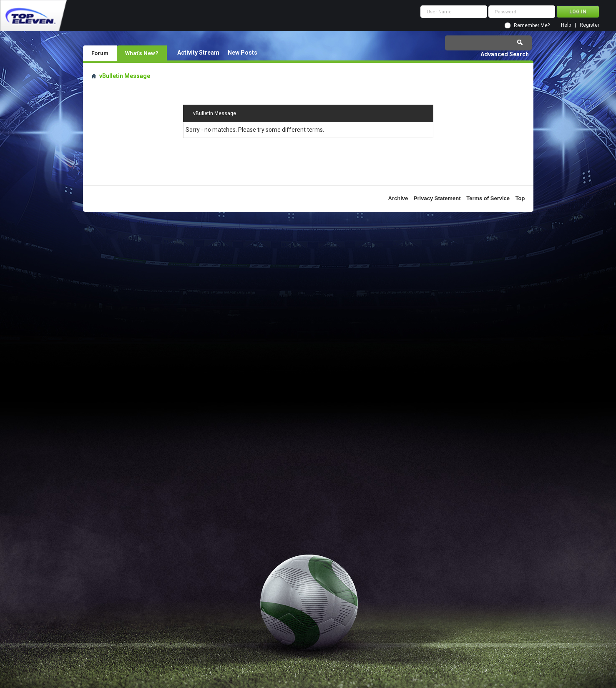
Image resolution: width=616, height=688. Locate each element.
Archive (398, 198)
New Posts (243, 53)
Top (520, 198)
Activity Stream (198, 53)
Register (590, 25)
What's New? (142, 53)
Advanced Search (505, 54)
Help (566, 25)
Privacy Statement (437, 198)
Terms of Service (488, 198)
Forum (100, 53)
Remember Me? (532, 25)
